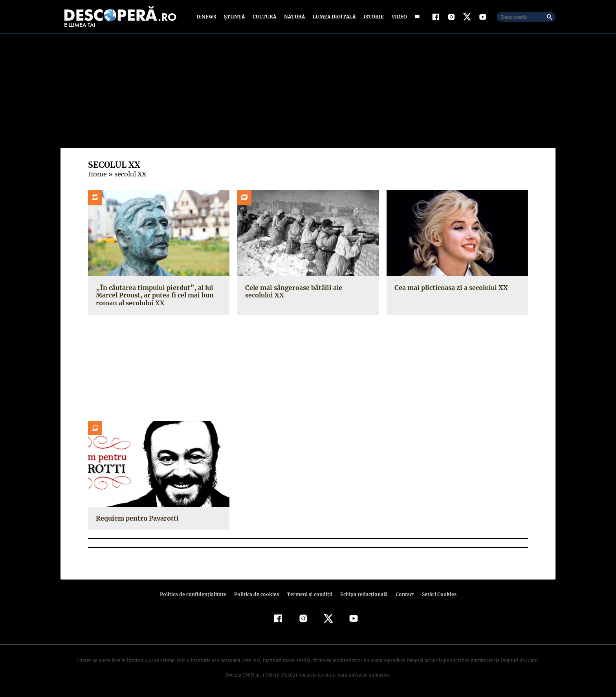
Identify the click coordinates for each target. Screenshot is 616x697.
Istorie (372, 17)
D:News (207, 17)
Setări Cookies (435, 594)
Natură (294, 17)
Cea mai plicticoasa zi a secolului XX (450, 288)
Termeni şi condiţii (308, 594)
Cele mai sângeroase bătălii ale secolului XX (307, 291)
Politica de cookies (257, 594)
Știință (235, 17)
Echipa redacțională (361, 594)
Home (97, 174)
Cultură (264, 17)
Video (398, 17)
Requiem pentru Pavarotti (136, 518)
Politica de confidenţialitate (196, 594)
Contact (401, 594)
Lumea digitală (333, 17)
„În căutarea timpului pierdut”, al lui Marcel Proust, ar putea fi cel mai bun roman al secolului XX (153, 295)
